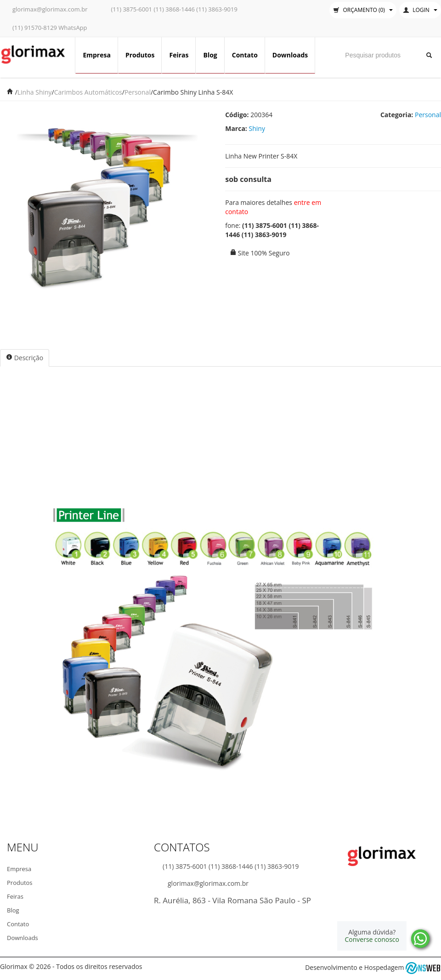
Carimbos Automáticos (88, 92)
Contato (245, 55)
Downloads (290, 55)
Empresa (97, 55)
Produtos (140, 55)
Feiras (179, 55)
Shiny (257, 128)
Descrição (25, 358)
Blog (210, 55)
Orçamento (363, 10)
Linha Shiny (35, 92)
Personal (138, 92)
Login (420, 10)
